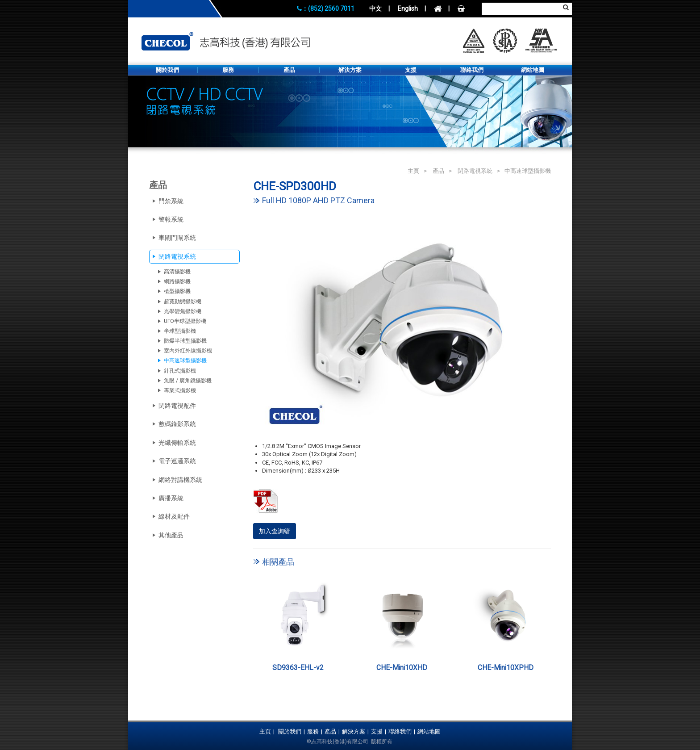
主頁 (413, 171)
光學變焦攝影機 (183, 311)
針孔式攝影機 (180, 371)
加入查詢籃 (275, 531)
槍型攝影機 (177, 291)
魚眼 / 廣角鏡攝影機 (188, 381)
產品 (289, 70)
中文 (375, 8)
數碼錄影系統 (177, 424)
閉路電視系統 (475, 171)
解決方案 (350, 70)
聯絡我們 (472, 70)
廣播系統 (171, 498)
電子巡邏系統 (177, 461)
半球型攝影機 (180, 331)
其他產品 (171, 535)
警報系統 (171, 219)
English (408, 8)
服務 (228, 70)
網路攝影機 (177, 281)
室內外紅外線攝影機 (188, 351)
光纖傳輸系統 (177, 443)
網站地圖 (533, 70)
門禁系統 (171, 201)
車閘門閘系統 (177, 238)
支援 (411, 70)
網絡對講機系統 (180, 480)
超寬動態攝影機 (183, 302)
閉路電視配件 (177, 406)
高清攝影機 (177, 272)
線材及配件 (174, 516)
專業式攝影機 (180, 390)
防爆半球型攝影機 (185, 341)
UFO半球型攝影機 (185, 321)
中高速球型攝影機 (528, 171)
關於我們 (167, 70)
